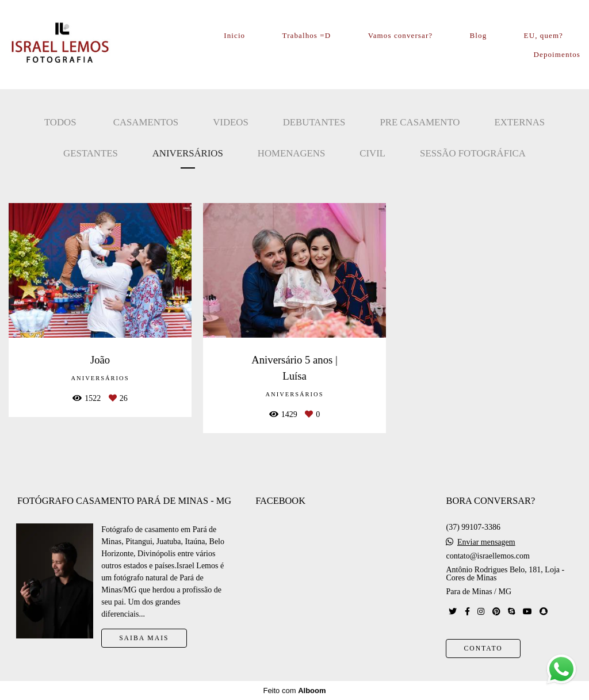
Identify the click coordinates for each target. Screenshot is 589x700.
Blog (479, 35)
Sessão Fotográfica (473, 153)
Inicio (234, 35)
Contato (483, 649)
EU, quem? (544, 35)
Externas (519, 122)
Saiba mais (144, 638)
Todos (60, 122)
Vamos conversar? (401, 35)
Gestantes (91, 153)
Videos (231, 122)
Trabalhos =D (307, 35)
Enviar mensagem (486, 542)
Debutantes (314, 122)
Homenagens (291, 153)
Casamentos (146, 122)
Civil (372, 153)
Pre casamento (420, 122)
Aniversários (188, 153)
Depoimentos (557, 54)
